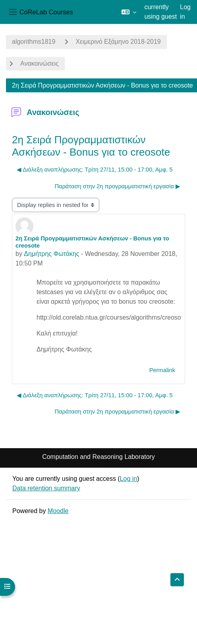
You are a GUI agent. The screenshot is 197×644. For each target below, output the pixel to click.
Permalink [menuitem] (162, 370)
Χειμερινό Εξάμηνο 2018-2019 (118, 42)
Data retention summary (46, 488)
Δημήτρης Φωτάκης (51, 254)
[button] (129, 12)
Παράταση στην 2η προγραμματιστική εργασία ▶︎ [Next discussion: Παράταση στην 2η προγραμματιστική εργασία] (117, 186)
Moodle (58, 511)
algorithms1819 (34, 42)
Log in (185, 12)
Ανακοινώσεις (40, 63)
